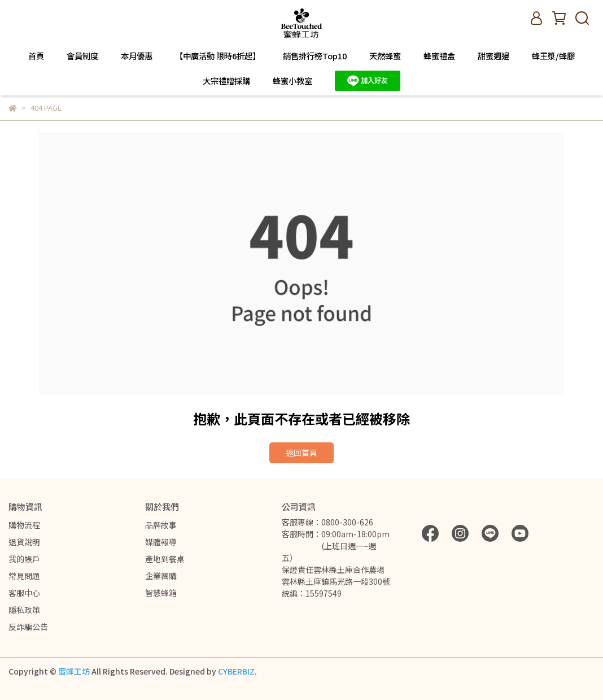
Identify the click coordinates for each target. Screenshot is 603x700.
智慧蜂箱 (161, 593)
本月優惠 (137, 56)
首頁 (36, 56)
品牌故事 (161, 525)
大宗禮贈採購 (226, 81)
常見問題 (24, 576)
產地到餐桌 (165, 559)
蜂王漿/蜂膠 (553, 56)
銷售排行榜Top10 (315, 56)
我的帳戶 (24, 559)
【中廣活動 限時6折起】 (218, 56)
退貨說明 (24, 542)
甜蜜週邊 (493, 56)
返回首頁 (301, 453)
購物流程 (24, 525)
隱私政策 (24, 610)
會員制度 (82, 56)
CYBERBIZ (236, 671)
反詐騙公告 (28, 627)
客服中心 (24, 593)
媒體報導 (161, 542)
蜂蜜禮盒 (439, 56)
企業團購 (161, 576)
